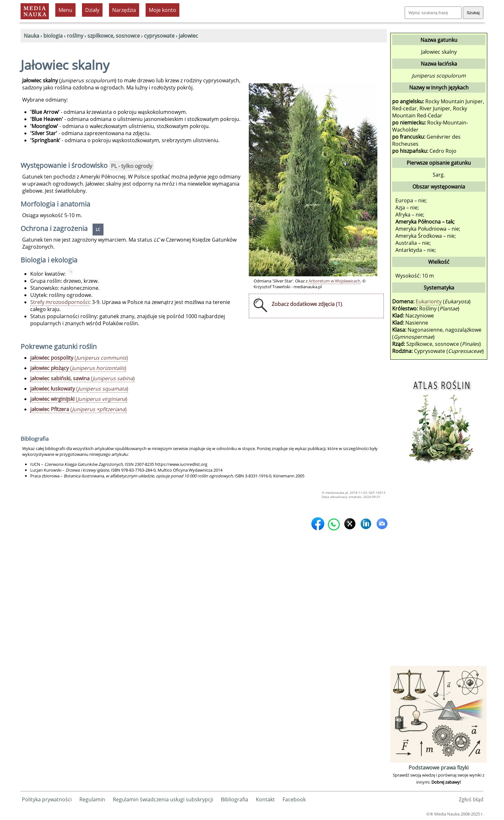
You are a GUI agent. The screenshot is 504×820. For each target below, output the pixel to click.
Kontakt (265, 799)
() (79, 358)
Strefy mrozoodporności (60, 302)
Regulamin (92, 799)
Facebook (294, 799)
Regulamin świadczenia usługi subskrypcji (163, 799)
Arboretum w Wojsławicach (334, 281)
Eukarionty (429, 301)
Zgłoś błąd (471, 799)
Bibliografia (234, 799)
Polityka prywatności (47, 799)
